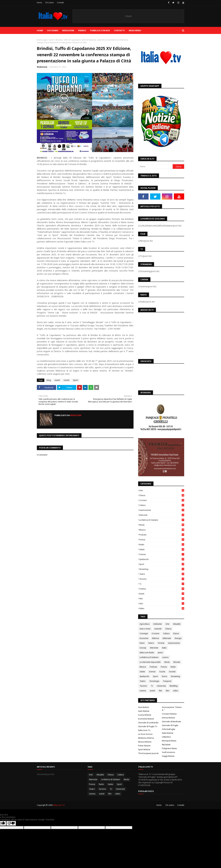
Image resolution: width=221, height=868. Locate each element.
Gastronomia (162, 510)
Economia (144, 638)
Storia (164, 676)
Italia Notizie (168, 733)
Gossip (143, 648)
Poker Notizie (144, 746)
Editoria (155, 638)
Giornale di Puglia (170, 725)
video (162, 608)
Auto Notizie (144, 711)
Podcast (162, 535)
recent (66, 380)
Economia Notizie (146, 719)
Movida (177, 662)
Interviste (162, 515)
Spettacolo (162, 559)
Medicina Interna (146, 738)
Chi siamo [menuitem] (53, 30)
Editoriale (167, 638)
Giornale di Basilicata (171, 721)
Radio (162, 545)
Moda (162, 525)
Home (39, 3)
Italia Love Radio (147, 653)
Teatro (162, 574)
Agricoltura (145, 624)
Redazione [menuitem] (68, 30)
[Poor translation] (11, 823)
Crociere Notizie (169, 714)
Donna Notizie (168, 718)
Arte (162, 490)
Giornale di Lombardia (148, 723)
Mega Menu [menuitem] (135, 30)
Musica (162, 530)
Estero (151, 643)
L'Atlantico (166, 737)
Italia (164, 648)
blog (49, 380)
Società (172, 672)
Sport (51, 40)
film (162, 599)
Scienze (162, 554)
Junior (160, 653)
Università (161, 686)
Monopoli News (169, 741)
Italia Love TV (59, 805)
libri (162, 604)
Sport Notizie (144, 749)
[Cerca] (155, 167)
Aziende (158, 629)
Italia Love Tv (144, 730)
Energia (178, 638)
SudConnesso (169, 752)
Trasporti (167, 681)
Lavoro (165, 657)
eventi (57, 380)
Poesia (162, 540)
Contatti (60, 3)
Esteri (142, 643)
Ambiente (158, 624)
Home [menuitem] (40, 30)
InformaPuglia (169, 729)
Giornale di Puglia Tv (148, 726)
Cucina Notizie (145, 715)
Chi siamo (49, 3)
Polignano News (169, 748)
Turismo (162, 579)
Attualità (177, 624)
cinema (162, 589)
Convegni (144, 633)
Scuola (162, 672)
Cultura (162, 505)
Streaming (162, 569)
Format (161, 643)
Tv (162, 584)
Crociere (162, 500)
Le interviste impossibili (150, 662)
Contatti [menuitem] (119, 30)
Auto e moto (145, 629)
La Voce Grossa (145, 734)
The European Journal (148, 753)
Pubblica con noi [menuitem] (100, 30)
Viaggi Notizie (168, 756)
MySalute (166, 744)
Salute (162, 549)
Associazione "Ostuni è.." (172, 709)
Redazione (42, 67)
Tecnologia (154, 681)
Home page (42, 40)
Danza (176, 633)
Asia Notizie (143, 707)
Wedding (174, 686)
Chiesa (162, 495)
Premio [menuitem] (82, 30)
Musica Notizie (145, 742)
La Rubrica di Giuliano (162, 520)
